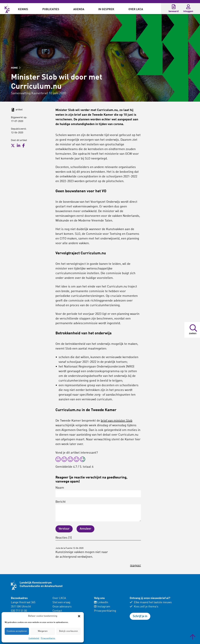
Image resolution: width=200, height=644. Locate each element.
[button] (79, 616)
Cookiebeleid (34, 638)
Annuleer (85, 529)
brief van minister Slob (117, 421)
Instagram (102, 607)
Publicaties (51, 9)
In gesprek (106, 9)
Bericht (98, 511)
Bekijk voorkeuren (68, 631)
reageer (135, 566)
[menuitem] (23, 9)
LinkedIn (101, 602)
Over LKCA (136, 9)
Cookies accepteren (17, 631)
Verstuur (64, 529)
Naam (98, 492)
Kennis (23, 9)
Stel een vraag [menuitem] (61, 602)
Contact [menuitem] (57, 611)
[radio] (58, 460)
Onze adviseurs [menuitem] (62, 607)
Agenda (79, 9)
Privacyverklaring (48, 638)
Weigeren (43, 631)
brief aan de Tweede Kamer (94, 115)
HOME (16, 68)
